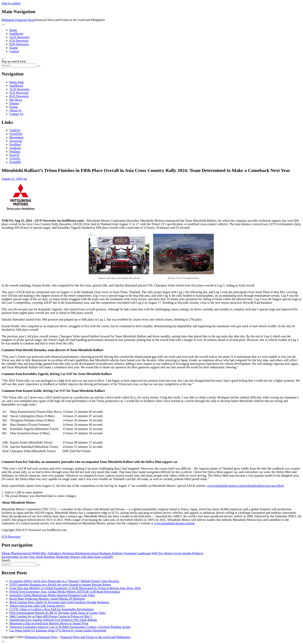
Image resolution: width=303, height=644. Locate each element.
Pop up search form (14, 61)
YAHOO (15, 130)
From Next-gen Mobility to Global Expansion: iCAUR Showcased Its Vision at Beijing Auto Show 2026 (75, 588)
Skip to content (11, 3)
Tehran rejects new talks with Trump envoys (37, 606)
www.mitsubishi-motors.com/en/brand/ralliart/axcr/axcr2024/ (246, 486)
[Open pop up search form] (3, 59)
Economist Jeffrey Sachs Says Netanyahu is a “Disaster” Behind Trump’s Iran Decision (64, 581)
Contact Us (16, 114)
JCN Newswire (19, 41)
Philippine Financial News (18, 20)
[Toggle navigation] (3, 24)
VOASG (15, 159)
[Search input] (19, 65)
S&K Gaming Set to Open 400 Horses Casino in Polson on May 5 (51, 616)
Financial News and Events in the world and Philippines (95, 637)
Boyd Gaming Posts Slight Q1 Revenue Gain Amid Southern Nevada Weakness (59, 602)
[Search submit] (39, 66)
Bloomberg (16, 137)
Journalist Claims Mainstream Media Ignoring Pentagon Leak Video (52, 595)
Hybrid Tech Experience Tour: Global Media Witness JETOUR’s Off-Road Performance (65, 592)
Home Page (17, 82)
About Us (15, 110)
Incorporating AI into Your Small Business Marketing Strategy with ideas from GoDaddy (58, 557)
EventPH (15, 162)
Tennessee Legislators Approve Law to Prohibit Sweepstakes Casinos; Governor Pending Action (70, 627)
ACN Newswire (19, 37)
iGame (14, 48)
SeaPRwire (16, 34)
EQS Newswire (19, 44)
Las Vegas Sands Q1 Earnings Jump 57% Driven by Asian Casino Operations (58, 630)
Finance (14, 103)
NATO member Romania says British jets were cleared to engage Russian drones (60, 585)
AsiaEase (15, 148)
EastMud (15, 144)
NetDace (15, 151)
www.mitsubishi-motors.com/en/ (175, 523)
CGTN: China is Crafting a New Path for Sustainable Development (52, 609)
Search (6, 560)
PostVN (14, 155)
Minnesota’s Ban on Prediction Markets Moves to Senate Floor (49, 623)
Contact (14, 51)
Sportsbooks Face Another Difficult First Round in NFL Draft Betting (53, 620)
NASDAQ (16, 134)
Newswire (16, 141)
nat (25, 179)
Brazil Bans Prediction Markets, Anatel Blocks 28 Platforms (47, 599)
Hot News (16, 100)
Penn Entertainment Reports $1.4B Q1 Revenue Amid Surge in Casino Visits (58, 613)
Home (13, 30)
